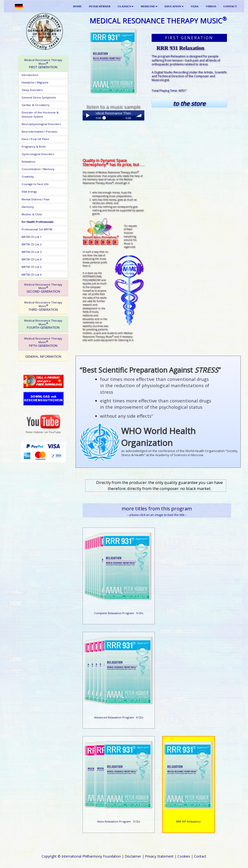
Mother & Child (32, 214)
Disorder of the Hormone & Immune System (40, 114)
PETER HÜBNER (100, 6)
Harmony (28, 207)
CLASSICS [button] (126, 6)
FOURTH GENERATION (43, 324)
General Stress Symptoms (39, 97)
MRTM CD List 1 (31, 237)
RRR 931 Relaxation (188, 821)
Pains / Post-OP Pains (35, 139)
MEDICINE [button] (149, 6)
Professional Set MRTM (37, 229)
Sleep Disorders (32, 90)
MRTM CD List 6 (31, 275)
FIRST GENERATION (43, 64)
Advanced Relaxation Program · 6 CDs (119, 717)
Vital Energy (29, 192)
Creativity (28, 177)
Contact (200, 856)
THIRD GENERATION (43, 306)
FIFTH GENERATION (43, 342)
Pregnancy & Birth (34, 147)
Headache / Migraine (35, 82)
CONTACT (230, 6)
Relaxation (28, 162)
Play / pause (88, 115)
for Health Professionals (37, 222)
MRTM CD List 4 (31, 259)
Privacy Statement (159, 856)
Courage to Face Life (35, 184)
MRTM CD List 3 (31, 252)
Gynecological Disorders (38, 154)
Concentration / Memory (38, 169)
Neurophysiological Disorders (41, 124)
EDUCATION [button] (174, 6)
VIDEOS (211, 6)
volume (139, 115)
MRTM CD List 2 (31, 244)
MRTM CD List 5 (31, 267)
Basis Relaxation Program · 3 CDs (119, 821)
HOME (77, 6)
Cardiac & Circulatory (35, 105)
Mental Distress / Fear (36, 199)
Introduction (30, 75)
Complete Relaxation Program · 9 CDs (119, 613)
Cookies (184, 856)
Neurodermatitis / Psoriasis (39, 132)
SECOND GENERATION (43, 288)
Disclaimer (133, 856)
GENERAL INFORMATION (43, 356)
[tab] (43, 64)
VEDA (195, 6)
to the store (189, 103)
